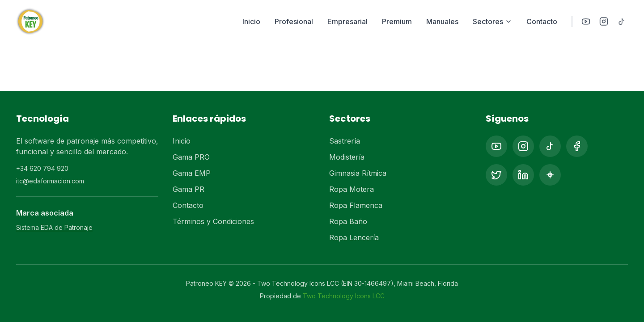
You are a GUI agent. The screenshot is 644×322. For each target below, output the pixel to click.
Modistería (347, 157)
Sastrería (345, 141)
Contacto (542, 21)
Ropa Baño (348, 221)
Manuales (442, 21)
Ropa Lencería (354, 237)
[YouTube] (586, 21)
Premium (397, 21)
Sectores (492, 21)
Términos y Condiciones (213, 221)
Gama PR (189, 189)
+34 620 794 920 (42, 168)
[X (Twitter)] (496, 175)
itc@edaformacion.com (50, 181)
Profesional (294, 21)
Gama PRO (191, 157)
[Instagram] (604, 21)
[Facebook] (577, 146)
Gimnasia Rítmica (358, 173)
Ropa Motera (352, 189)
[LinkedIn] (523, 175)
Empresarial (347, 21)
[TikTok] (622, 21)
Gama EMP (192, 173)
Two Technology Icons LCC (344, 296)
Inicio (251, 21)
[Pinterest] (550, 175)
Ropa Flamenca (356, 205)
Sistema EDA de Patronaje (54, 227)
